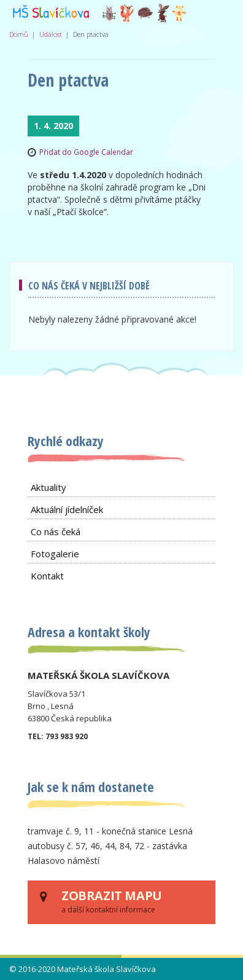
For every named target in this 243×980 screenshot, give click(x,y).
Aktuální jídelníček (67, 509)
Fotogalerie (55, 554)
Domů (19, 34)
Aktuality (48, 487)
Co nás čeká (56, 531)
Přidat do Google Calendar (86, 152)
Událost (51, 34)
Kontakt (47, 576)
